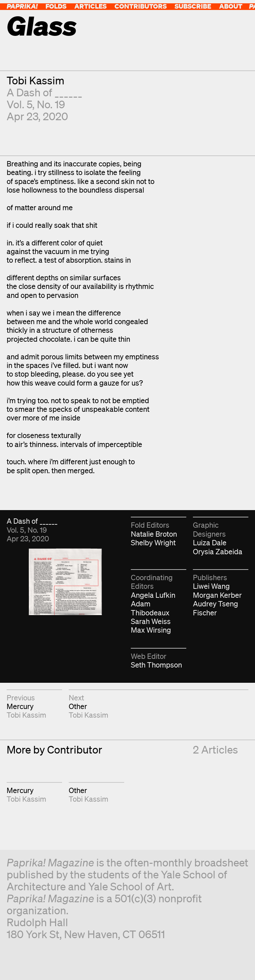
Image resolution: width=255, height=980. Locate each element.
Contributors (141, 6)
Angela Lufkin (153, 595)
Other (78, 706)
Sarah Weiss (151, 621)
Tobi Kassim (36, 80)
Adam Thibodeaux (150, 608)
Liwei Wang (211, 586)
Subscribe (193, 6)
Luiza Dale (210, 542)
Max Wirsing (151, 630)
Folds (56, 6)
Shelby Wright (153, 542)
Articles (90, 6)
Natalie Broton (154, 534)
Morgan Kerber (217, 595)
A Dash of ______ (44, 92)
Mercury (20, 706)
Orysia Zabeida (218, 551)
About (231, 6)
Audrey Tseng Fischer (215, 608)
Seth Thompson (156, 665)
